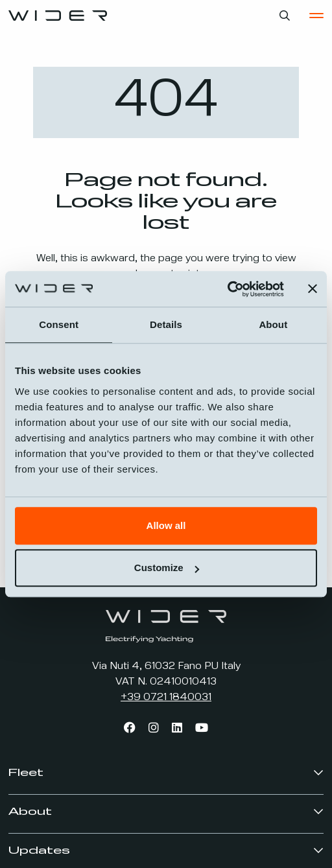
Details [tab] (166, 324)
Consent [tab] (59, 324)
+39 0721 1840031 (166, 698)
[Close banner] (313, 289)
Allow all (166, 525)
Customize (167, 568)
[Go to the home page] (58, 16)
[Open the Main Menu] (316, 16)
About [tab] (273, 324)
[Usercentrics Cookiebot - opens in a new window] (227, 289)
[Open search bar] (285, 16)
